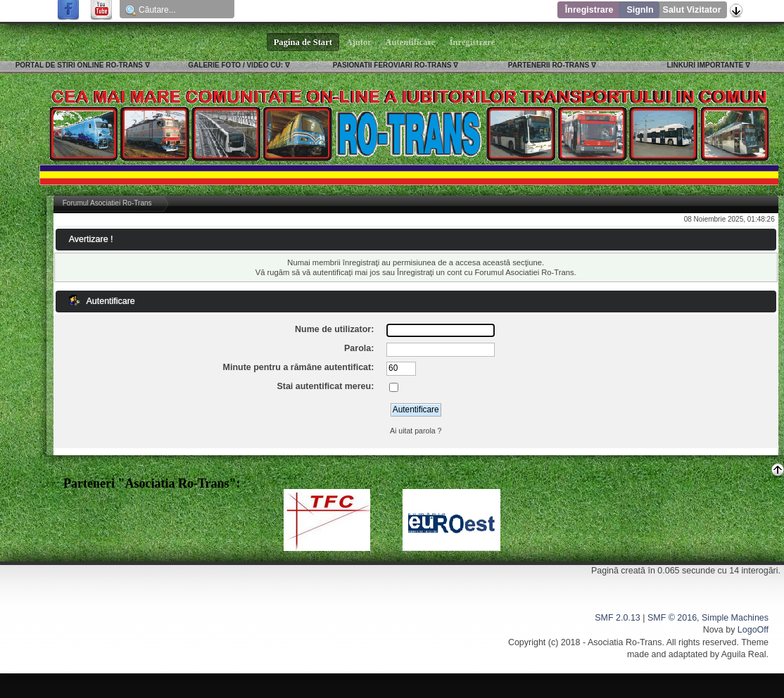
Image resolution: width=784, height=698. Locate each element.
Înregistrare (589, 10)
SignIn (640, 10)
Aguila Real (744, 654)
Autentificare (411, 42)
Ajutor (359, 42)
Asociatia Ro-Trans (625, 642)
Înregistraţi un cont (429, 272)
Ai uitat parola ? (416, 431)
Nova (713, 630)
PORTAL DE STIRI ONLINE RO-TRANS (79, 65)
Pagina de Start (303, 42)
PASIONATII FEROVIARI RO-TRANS (392, 65)
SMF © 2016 (672, 618)
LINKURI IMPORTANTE (706, 65)
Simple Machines (735, 618)
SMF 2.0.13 (617, 618)
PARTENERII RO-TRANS (549, 65)
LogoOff (753, 630)
